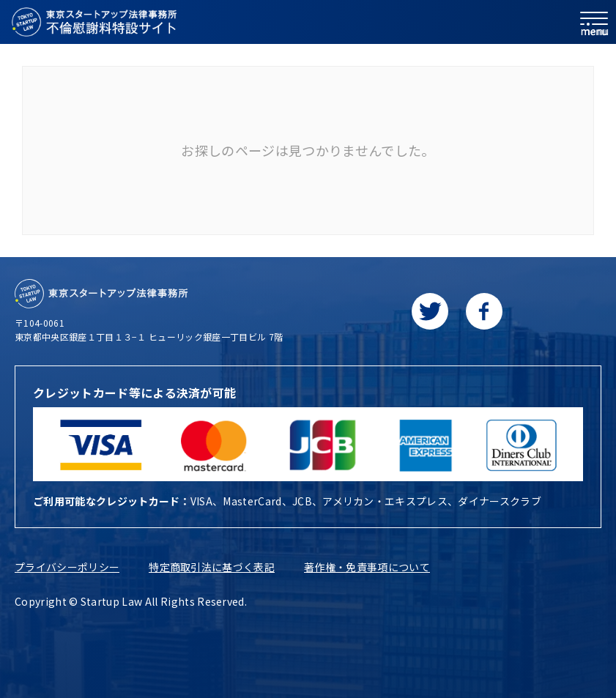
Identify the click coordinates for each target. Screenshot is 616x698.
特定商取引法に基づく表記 (212, 567)
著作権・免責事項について (367, 567)
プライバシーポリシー (67, 567)
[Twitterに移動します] (430, 311)
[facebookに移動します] (484, 311)
